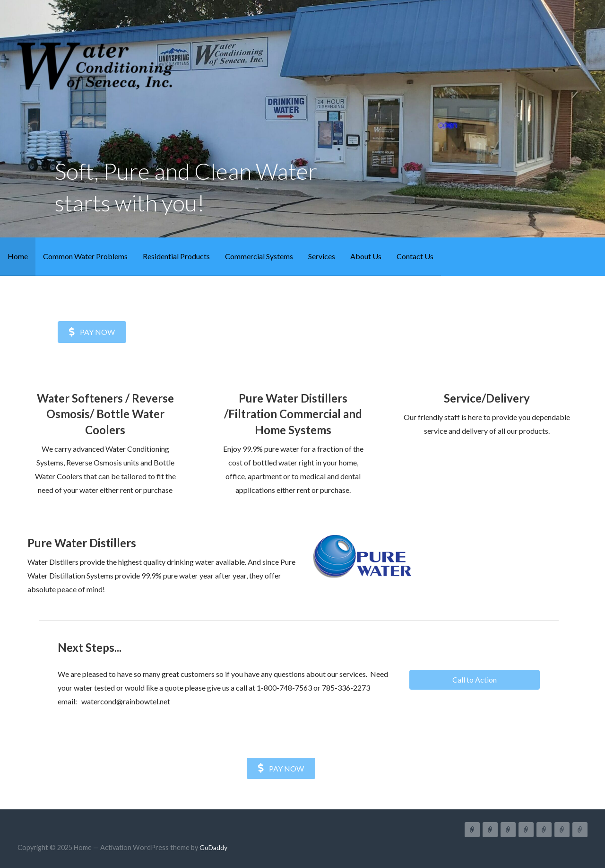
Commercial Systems (259, 256)
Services (322, 256)
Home (18, 256)
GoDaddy (213, 847)
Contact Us (415, 256)
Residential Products (176, 256)
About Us (366, 256)
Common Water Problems (85, 256)
